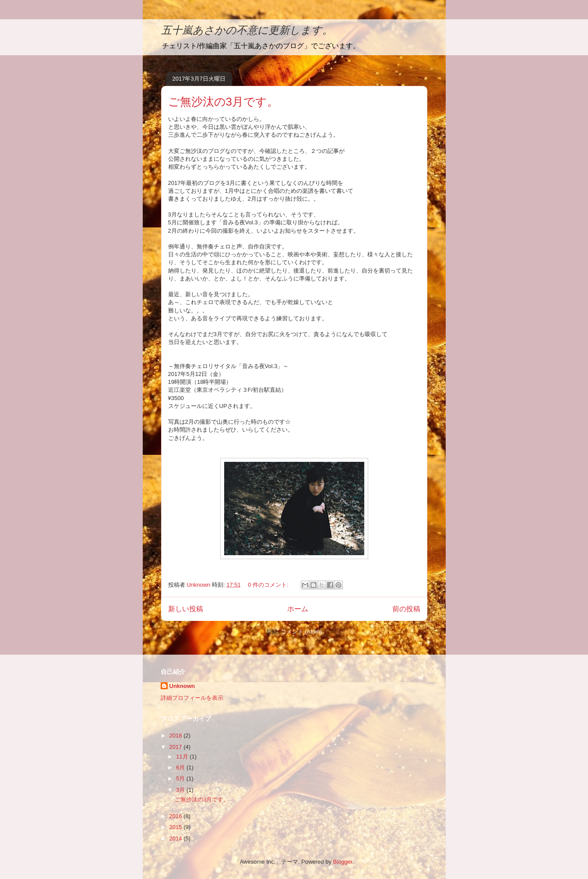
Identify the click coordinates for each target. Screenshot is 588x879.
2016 (177, 816)
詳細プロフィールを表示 (192, 698)
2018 (177, 735)
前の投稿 (406, 609)
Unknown (182, 686)
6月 (181, 767)
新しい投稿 (186, 609)
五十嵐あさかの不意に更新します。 (247, 30)
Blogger (343, 862)
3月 (181, 790)
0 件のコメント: (269, 585)
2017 (177, 747)
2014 (177, 838)
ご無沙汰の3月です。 (223, 102)
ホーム (298, 609)
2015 (177, 827)
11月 (183, 757)
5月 (181, 778)
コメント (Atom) (301, 632)
